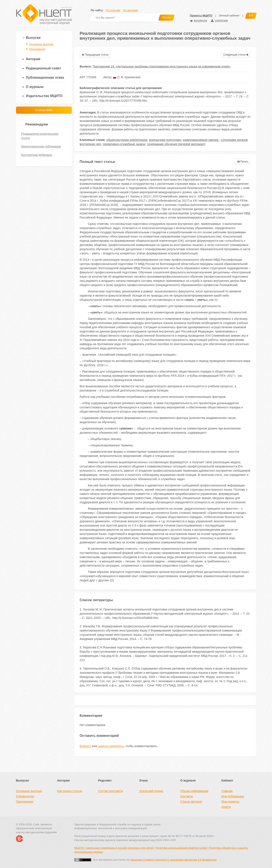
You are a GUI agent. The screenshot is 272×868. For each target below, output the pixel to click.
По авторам (130, 10)
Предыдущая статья (95, 55)
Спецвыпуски (25, 796)
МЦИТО (79, 848)
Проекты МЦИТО (201, 16)
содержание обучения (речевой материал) (176, 144)
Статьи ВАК (44, 110)
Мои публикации (233, 796)
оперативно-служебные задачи (124, 144)
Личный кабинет (229, 16)
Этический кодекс (151, 791)
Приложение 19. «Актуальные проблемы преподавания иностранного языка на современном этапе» (161, 66)
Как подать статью (70, 791)
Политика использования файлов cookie (181, 848)
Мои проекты (230, 802)
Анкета (226, 807)
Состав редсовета (111, 791)
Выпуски (33, 38)
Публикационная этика (45, 78)
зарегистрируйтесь (111, 746)
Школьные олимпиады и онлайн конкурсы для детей (120, 848)
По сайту (97, 10)
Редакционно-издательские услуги (40, 136)
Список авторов (191, 802)
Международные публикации (41, 146)
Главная (227, 791)
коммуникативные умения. (201, 140)
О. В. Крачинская (127, 77)
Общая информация (194, 791)
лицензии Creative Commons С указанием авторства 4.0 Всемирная (174, 860)
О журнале (35, 87)
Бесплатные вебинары (37, 155)
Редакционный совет (44, 68)
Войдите (85, 746)
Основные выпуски (41, 44)
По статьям (113, 10)
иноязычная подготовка (165, 140)
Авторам (33, 59)
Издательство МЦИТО (44, 96)
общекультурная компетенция (127, 140)
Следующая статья (236, 55)
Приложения (37, 49)
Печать (243, 162)
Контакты (187, 796)
